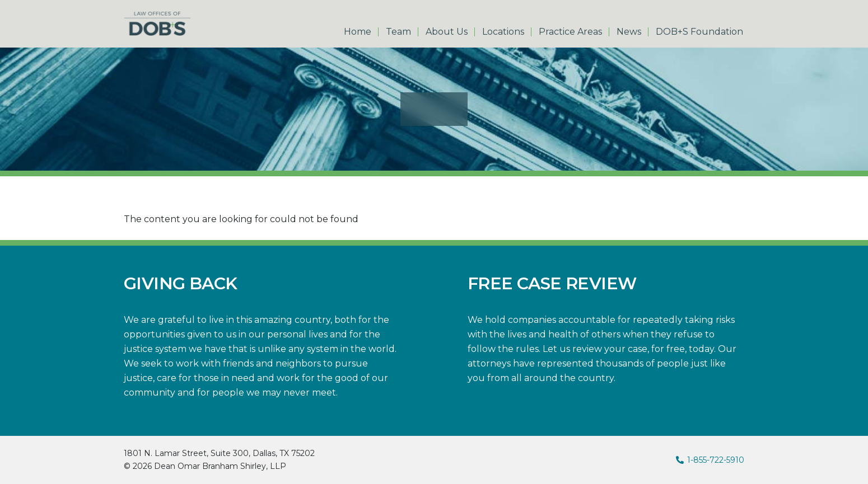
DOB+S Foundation (699, 32)
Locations (503, 32)
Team (398, 32)
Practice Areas (570, 32)
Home (358, 32)
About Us (447, 32)
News (629, 32)
